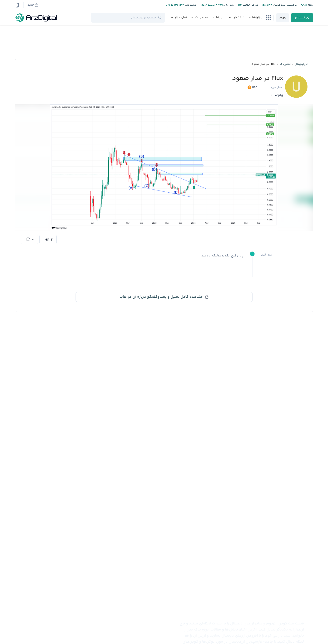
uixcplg (277, 95)
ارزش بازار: (228, 5)
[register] (302, 18)
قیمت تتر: (191, 5)
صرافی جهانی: (250, 5)
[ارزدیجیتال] (36, 18)
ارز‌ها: (310, 5)
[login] (283, 18)
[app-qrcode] (17, 5)
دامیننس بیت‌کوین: (285, 5)
